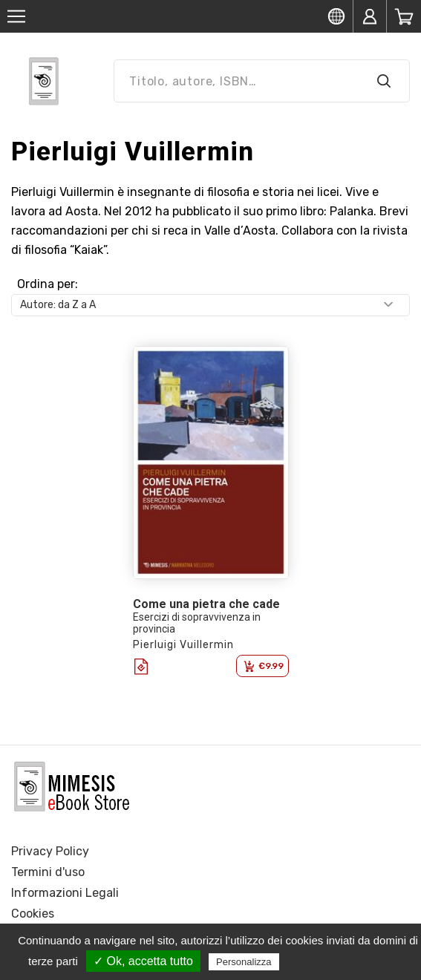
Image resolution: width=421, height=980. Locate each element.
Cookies (33, 914)
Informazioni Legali (65, 893)
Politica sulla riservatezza (345, 961)
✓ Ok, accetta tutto (143, 961)
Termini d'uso (48, 872)
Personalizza (244, 962)
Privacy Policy (50, 851)
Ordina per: (48, 284)
